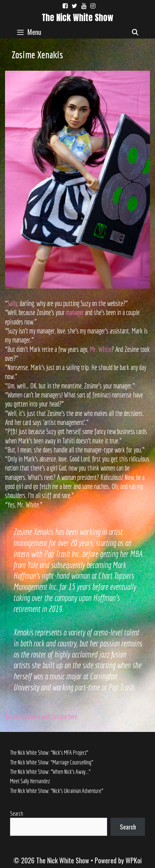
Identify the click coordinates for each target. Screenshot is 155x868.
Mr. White (101, 349)
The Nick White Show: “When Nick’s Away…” (50, 772)
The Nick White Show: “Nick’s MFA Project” (49, 753)
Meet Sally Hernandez (30, 781)
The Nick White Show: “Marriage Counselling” (52, 762)
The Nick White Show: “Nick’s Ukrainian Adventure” (57, 791)
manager (75, 312)
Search (17, 814)
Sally (12, 303)
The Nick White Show (77, 18)
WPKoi (134, 860)
